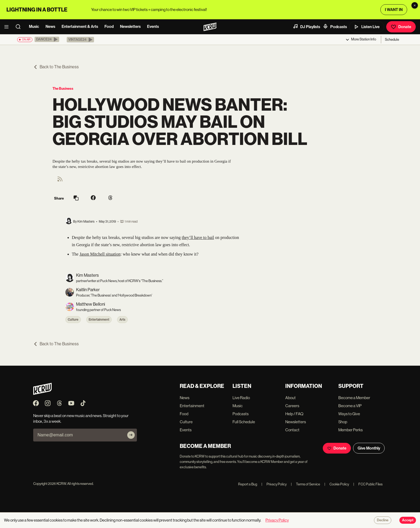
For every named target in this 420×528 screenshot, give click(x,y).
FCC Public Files (368, 484)
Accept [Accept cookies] (408, 520)
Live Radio (241, 398)
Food (109, 27)
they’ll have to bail (198, 237)
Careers (292, 406)
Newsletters (130, 27)
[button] (47, 39)
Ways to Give (349, 414)
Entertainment (99, 320)
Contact (292, 430)
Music (34, 27)
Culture (73, 320)
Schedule (392, 40)
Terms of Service (305, 484)
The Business (63, 89)
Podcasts (335, 27)
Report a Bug (248, 484)
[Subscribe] (131, 435)
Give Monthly (369, 448)
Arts (122, 320)
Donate (401, 27)
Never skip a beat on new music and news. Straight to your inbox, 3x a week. (81, 418)
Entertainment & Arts (80, 27)
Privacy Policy (274, 484)
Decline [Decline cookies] (383, 520)
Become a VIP (350, 406)
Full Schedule (244, 422)
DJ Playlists (306, 27)
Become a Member (354, 398)
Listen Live (367, 27)
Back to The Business (56, 67)
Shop (343, 422)
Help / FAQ (294, 414)
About (290, 398)
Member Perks (350, 430)
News (50, 27)
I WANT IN (394, 10)
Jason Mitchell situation (100, 254)
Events (153, 27)
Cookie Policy (337, 484)
